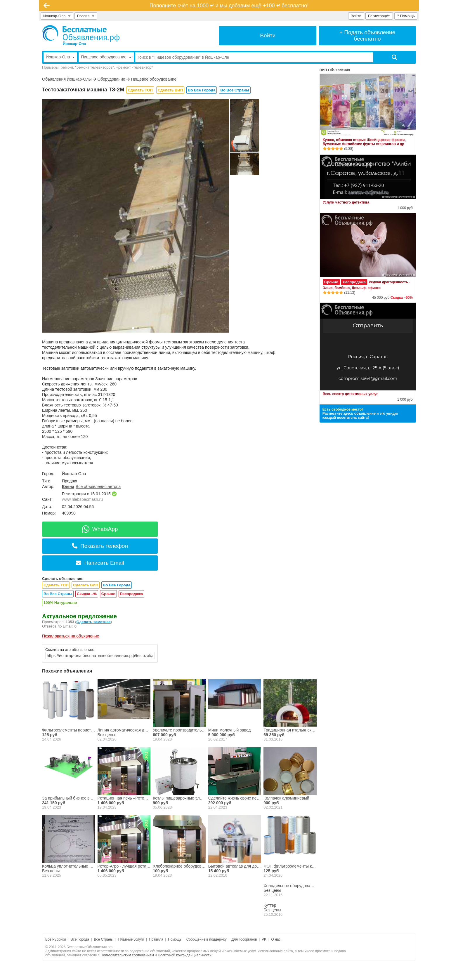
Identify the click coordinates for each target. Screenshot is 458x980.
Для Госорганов (244, 939)
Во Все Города (202, 90)
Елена (68, 486)
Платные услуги (131, 939)
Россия (86, 16)
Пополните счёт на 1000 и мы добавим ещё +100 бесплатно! (229, 6)
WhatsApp (100, 529)
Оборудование (111, 79)
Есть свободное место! (343, 409)
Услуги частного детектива (346, 202)
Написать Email (100, 563)
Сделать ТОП (140, 90)
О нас (276, 939)
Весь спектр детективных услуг (350, 394)
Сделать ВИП (170, 90)
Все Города (80, 939)
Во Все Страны (235, 90)
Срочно (108, 594)
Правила (156, 939)
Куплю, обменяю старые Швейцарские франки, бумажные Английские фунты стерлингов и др (364, 142)
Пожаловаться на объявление (71, 636)
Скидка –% (87, 594)
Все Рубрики (55, 939)
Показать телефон (100, 546)
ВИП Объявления (335, 70)
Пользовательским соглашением (127, 955)
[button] (133, 328)
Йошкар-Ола (57, 16)
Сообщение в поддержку (207, 939)
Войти (356, 16)
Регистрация (379, 16)
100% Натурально (60, 603)
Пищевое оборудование (154, 79)
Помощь (175, 939)
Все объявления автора (98, 486)
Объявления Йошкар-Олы (67, 79)
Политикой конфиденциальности (185, 955)
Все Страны (104, 939)
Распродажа (132, 594)
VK (264, 939)
